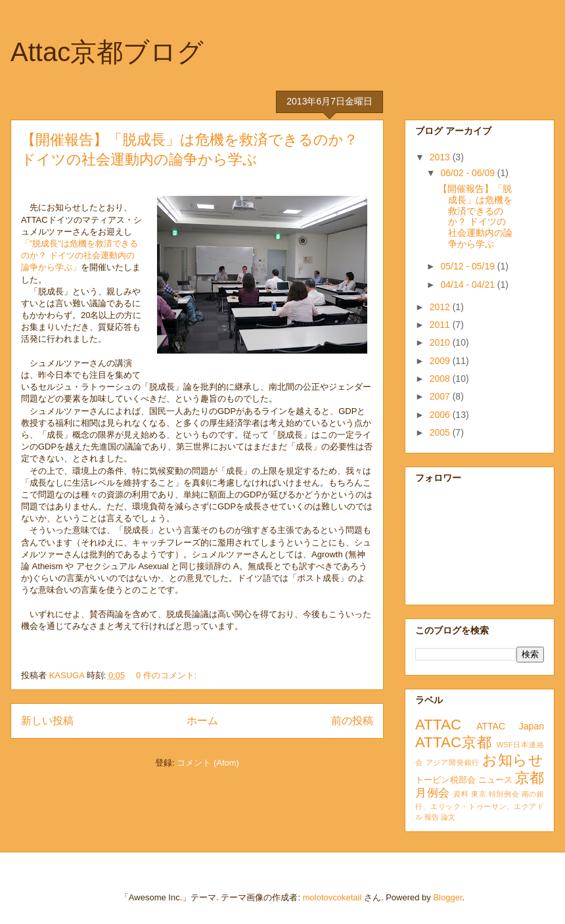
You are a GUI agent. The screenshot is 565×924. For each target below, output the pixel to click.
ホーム (202, 721)
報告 (432, 817)
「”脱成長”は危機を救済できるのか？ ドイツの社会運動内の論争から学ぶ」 (79, 255)
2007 (441, 396)
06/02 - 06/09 (468, 173)
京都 (530, 778)
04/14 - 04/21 (468, 285)
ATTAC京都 (454, 742)
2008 (441, 379)
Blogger (447, 897)
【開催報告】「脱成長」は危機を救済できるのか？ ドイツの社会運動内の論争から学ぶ (475, 216)
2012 (441, 307)
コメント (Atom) (208, 763)
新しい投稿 (47, 721)
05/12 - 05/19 (468, 266)
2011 (441, 325)
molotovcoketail (332, 897)
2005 (441, 432)
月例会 (433, 793)
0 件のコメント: (168, 675)
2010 (441, 342)
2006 (441, 415)
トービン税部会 (445, 780)
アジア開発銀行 (453, 762)
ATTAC (438, 725)
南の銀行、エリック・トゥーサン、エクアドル (480, 805)
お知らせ (513, 760)
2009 (441, 361)
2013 (441, 157)
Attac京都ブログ (107, 52)
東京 (479, 794)
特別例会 (504, 794)
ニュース (496, 780)
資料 (461, 794)
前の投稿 (352, 721)
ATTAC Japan (510, 726)
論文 (448, 817)
